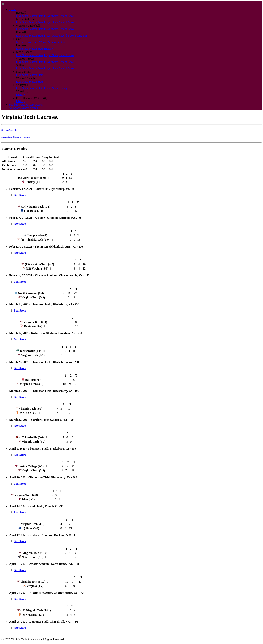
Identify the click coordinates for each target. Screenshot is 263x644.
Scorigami (81, 36)
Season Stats (36, 16)
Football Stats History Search (26, 105)
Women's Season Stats (52, 42)
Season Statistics (10, 130)
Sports (13, 9)
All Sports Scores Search (23, 108)
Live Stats (22, 16)
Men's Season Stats (27, 42)
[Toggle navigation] (3, 4)
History (48, 49)
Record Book (66, 16)
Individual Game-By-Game (16, 137)
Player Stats (51, 16)
